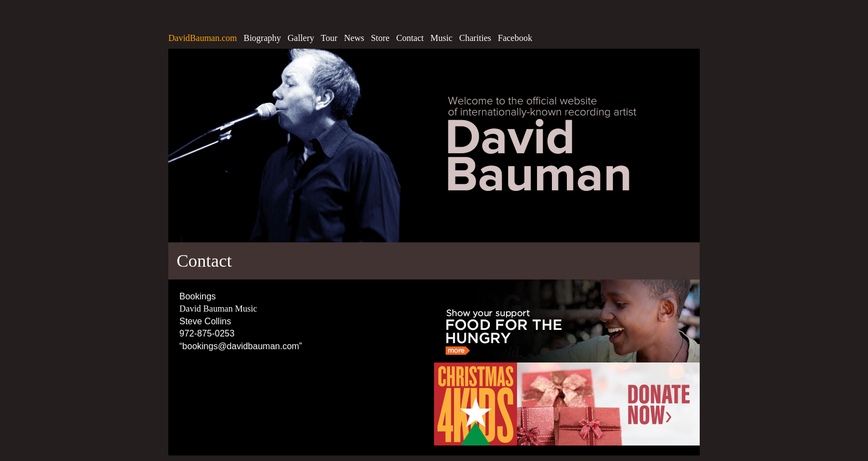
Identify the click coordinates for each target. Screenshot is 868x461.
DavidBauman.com (203, 38)
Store (380, 38)
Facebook (515, 38)
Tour (329, 38)
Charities (475, 38)
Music (441, 38)
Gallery (301, 38)
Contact (410, 38)
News (354, 38)
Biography (262, 38)
